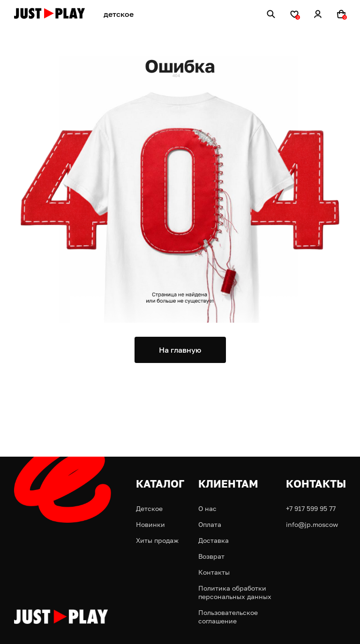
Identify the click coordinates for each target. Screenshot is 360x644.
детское (119, 14)
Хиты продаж (157, 540)
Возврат (211, 556)
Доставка (214, 540)
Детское (149, 508)
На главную (180, 350)
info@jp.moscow (312, 524)
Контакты (214, 572)
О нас (207, 508)
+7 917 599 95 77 (311, 508)
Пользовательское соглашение (228, 617)
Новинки (150, 524)
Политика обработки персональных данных (235, 592)
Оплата (210, 524)
